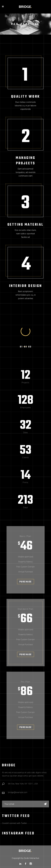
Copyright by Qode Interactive (26, 858)
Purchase (26, 582)
